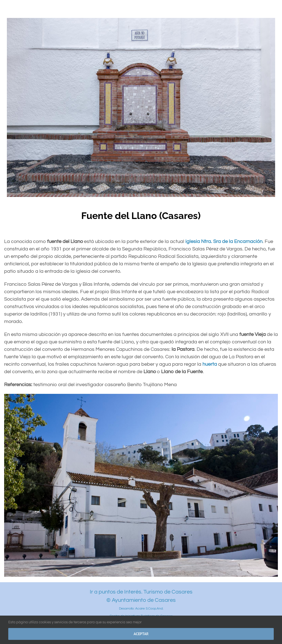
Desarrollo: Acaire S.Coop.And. (141, 609)
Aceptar (141, 634)
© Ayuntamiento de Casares (141, 600)
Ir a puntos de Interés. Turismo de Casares (141, 592)
